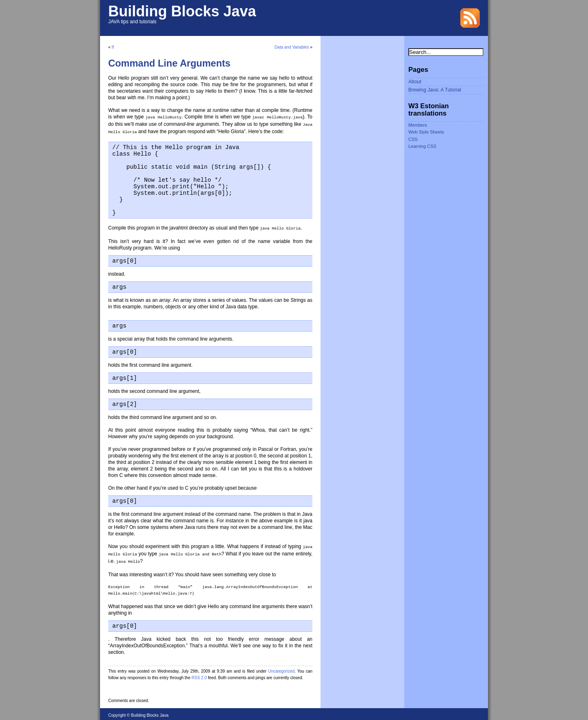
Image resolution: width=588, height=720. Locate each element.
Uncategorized (281, 668)
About (415, 82)
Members (418, 125)
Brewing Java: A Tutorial (435, 90)
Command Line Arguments (169, 63)
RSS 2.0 (199, 675)
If (113, 47)
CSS (413, 139)
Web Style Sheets (426, 132)
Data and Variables (292, 47)
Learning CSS (422, 146)
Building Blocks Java (182, 11)
